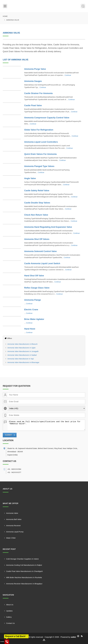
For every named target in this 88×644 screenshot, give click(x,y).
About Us (10, 605)
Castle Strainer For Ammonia (38, 93)
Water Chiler (11, 538)
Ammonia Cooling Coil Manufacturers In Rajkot (24, 565)
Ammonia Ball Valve (14, 519)
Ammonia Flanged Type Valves (39, 166)
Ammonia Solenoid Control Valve (41, 251)
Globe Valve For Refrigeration (39, 130)
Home (5, 16)
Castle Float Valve (33, 105)
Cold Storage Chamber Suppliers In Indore (22, 559)
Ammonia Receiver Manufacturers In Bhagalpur (24, 584)
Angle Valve (30, 178)
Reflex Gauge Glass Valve (37, 288)
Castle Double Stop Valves (37, 203)
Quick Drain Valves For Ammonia (40, 154)
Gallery (9, 617)
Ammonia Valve (12, 513)
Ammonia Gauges (33, 81)
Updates (9, 611)
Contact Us (10, 623)
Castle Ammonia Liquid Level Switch (42, 263)
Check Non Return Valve (36, 215)
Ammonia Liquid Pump (15, 532)
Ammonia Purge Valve (35, 69)
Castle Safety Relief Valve (37, 191)
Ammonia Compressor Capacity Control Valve (47, 118)
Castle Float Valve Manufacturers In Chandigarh (24, 571)
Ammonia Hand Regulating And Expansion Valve (48, 227)
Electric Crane (31, 310)
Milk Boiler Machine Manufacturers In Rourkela (24, 577)
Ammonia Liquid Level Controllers (41, 142)
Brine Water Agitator (34, 319)
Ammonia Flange (33, 300)
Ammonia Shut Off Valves (37, 239)
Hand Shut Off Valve (34, 276)
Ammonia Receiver (13, 526)
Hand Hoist (30, 329)
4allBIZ (73, 637)
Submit (8, 435)
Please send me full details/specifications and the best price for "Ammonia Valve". (46, 425)
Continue (68, 75)
